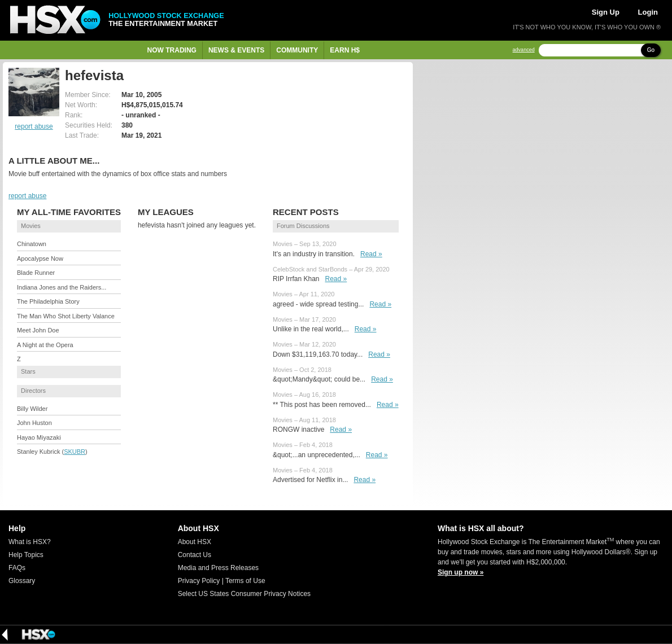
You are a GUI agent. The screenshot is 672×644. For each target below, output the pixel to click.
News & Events (236, 50)
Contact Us (195, 555)
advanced (524, 50)
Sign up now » (461, 572)
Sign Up (606, 12)
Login (648, 12)
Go (651, 50)
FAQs (17, 568)
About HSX (195, 542)
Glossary (22, 581)
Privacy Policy (199, 581)
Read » (371, 254)
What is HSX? (30, 542)
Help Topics (26, 555)
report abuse (34, 126)
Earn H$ (345, 50)
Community (297, 50)
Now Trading (172, 50)
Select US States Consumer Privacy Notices (244, 594)
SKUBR (75, 452)
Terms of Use (245, 581)
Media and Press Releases (218, 568)
